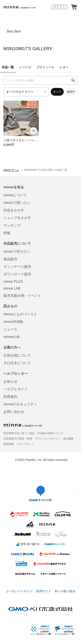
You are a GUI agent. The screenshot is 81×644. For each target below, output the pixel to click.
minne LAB (12, 288)
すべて (57, 92)
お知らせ (10, 381)
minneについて (15, 195)
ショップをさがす (17, 218)
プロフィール (45, 67)
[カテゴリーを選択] (26, 92)
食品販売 (10, 259)
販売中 (71, 92)
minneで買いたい (17, 203)
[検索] (73, 80)
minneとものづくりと (20, 314)
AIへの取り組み (65, 591)
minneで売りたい (17, 251)
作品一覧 (8, 67)
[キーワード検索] (40, 80)
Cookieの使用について (50, 433)
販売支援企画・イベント (22, 296)
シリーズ (25, 67)
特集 (7, 233)
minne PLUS (13, 282)
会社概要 (68, 439)
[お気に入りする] (34, 131)
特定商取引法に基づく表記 (19, 433)
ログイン (59, 7)
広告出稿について (17, 355)
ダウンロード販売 (17, 274)
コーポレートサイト (19, 591)
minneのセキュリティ (20, 404)
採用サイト (44, 591)
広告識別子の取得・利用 (18, 439)
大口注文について (17, 363)
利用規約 (10, 397)
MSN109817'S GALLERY (28, 49)
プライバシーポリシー (48, 439)
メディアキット (25, 444)
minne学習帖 (13, 322)
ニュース (10, 329)
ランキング (12, 225)
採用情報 (9, 444)
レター (64, 67)
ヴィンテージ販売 (17, 267)
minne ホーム (11, 170)
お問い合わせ (14, 412)
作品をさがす (14, 210)
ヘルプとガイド (16, 389)
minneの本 (12, 337)
